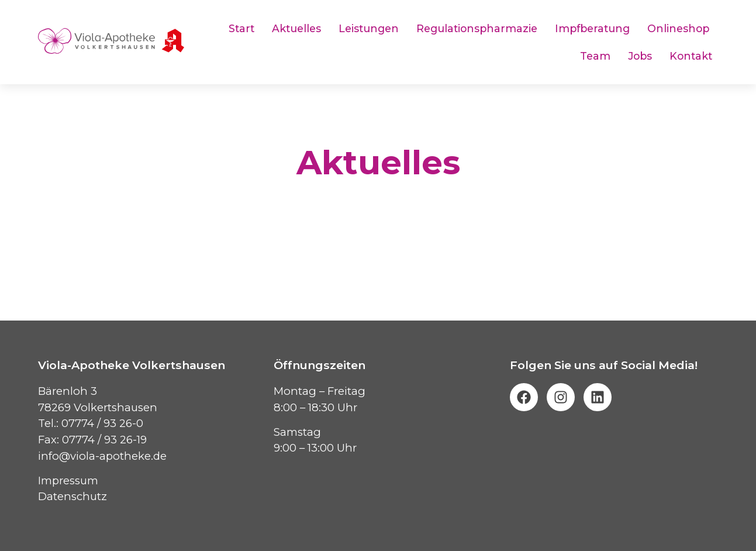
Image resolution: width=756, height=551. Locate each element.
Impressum (68, 481)
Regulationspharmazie (477, 28)
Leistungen (369, 28)
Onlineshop (678, 28)
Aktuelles (296, 28)
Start (241, 28)
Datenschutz (73, 496)
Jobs (640, 56)
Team (595, 56)
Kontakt (691, 56)
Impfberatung (592, 28)
